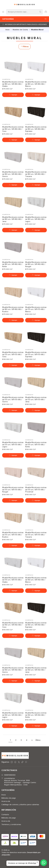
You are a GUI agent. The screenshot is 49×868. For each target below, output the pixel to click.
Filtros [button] (25, 46)
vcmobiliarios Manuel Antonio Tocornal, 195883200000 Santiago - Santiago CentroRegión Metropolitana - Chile (19, 781)
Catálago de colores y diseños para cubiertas (20, 804)
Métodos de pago (9, 798)
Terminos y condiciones (11, 824)
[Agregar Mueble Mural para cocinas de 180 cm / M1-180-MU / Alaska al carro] (13, 95)
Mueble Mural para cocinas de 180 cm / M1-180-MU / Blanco (36, 84)
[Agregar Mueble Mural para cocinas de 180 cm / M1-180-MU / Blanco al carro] (36, 95)
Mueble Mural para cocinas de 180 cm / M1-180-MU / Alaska (13, 84)
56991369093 (8, 775)
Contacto (5, 814)
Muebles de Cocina (20, 30)
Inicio (8, 30)
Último (38, 740)
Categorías (24, 19)
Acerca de (6, 801)
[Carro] (46, 12)
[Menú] (3, 12)
